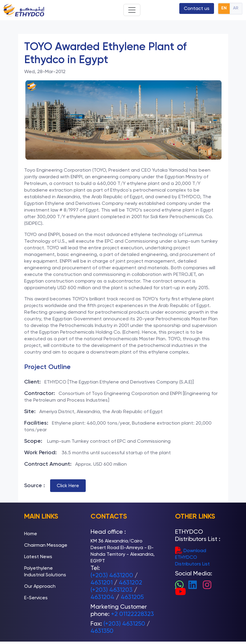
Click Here (68, 485)
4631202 (131, 582)
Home (31, 534)
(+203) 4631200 (112, 575)
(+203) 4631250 (124, 623)
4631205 (132, 597)
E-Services (36, 598)
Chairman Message (46, 545)
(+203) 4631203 (112, 590)
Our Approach (40, 586)
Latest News (38, 557)
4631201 (102, 582)
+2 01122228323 (133, 614)
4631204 (102, 597)
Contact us (197, 8)
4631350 (102, 631)
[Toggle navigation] (132, 10)
